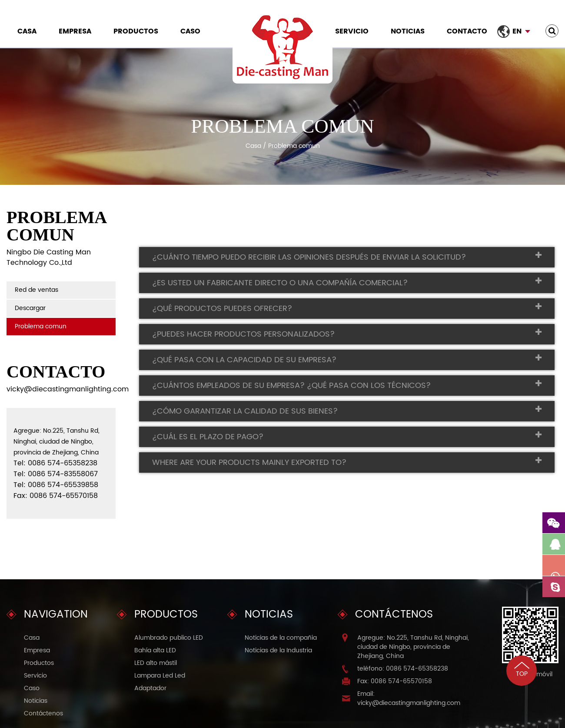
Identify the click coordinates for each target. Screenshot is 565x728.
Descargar (30, 308)
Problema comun (41, 326)
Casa (27, 31)
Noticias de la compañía (281, 638)
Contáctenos (43, 713)
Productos (136, 31)
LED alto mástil (156, 663)
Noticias (408, 31)
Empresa (75, 31)
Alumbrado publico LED (169, 638)
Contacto (467, 31)
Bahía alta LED (155, 650)
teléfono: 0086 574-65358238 (403, 669)
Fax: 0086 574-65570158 (395, 681)
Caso (190, 31)
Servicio (352, 31)
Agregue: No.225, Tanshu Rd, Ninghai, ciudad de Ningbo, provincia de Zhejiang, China (413, 647)
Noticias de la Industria (278, 650)
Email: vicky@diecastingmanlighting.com (409, 698)
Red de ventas (37, 290)
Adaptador (150, 688)
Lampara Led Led (160, 676)
